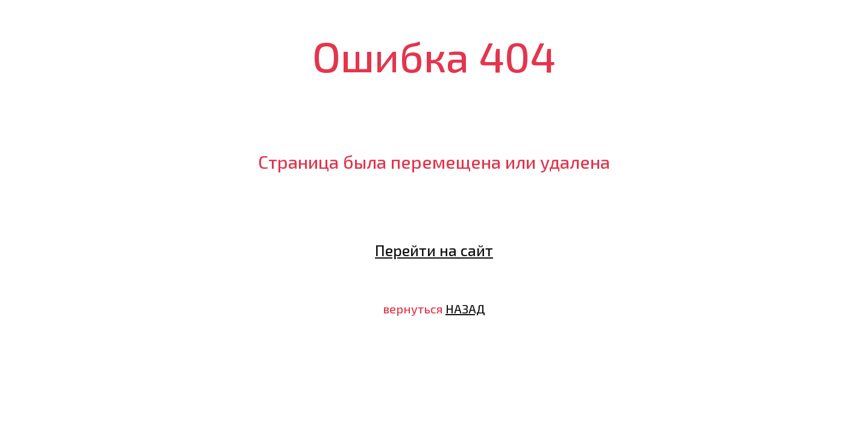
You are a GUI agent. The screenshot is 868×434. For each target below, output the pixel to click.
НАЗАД (465, 309)
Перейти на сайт (434, 250)
